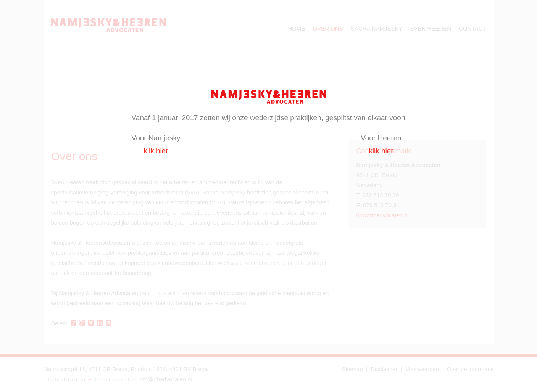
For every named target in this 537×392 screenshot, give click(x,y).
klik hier (156, 151)
